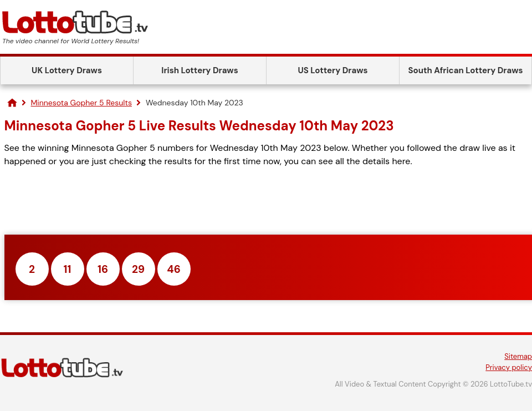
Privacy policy (509, 367)
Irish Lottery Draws (199, 70)
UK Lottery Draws (67, 70)
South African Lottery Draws (466, 70)
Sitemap (518, 356)
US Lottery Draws (332, 70)
